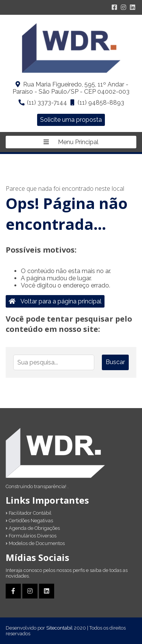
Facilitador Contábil (29, 513)
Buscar (115, 362)
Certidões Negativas (29, 521)
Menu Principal (71, 142)
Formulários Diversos (31, 536)
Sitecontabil (59, 628)
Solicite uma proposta (71, 120)
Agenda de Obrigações (33, 528)
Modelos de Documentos (35, 543)
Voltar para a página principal (55, 301)
